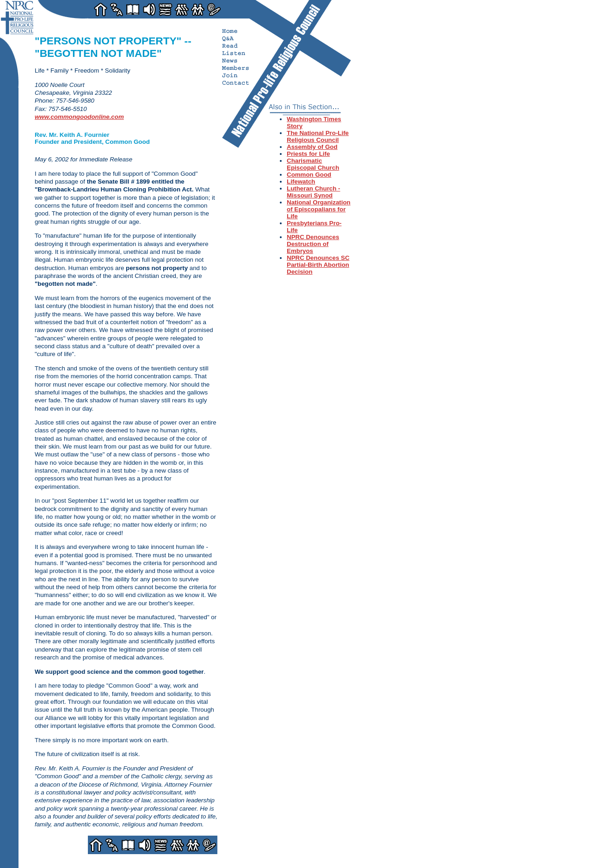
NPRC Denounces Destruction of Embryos (313, 244)
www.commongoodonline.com (79, 117)
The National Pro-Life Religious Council (318, 136)
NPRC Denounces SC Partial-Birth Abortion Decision (318, 265)
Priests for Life (308, 154)
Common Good (309, 175)
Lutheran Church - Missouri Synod (314, 192)
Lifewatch (301, 182)
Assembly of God (312, 147)
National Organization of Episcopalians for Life (319, 209)
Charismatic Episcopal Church (313, 164)
